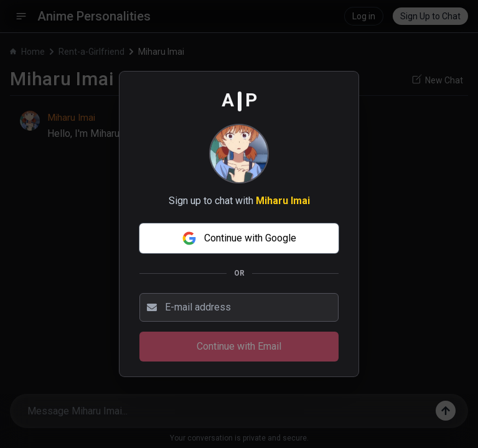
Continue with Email (239, 346)
